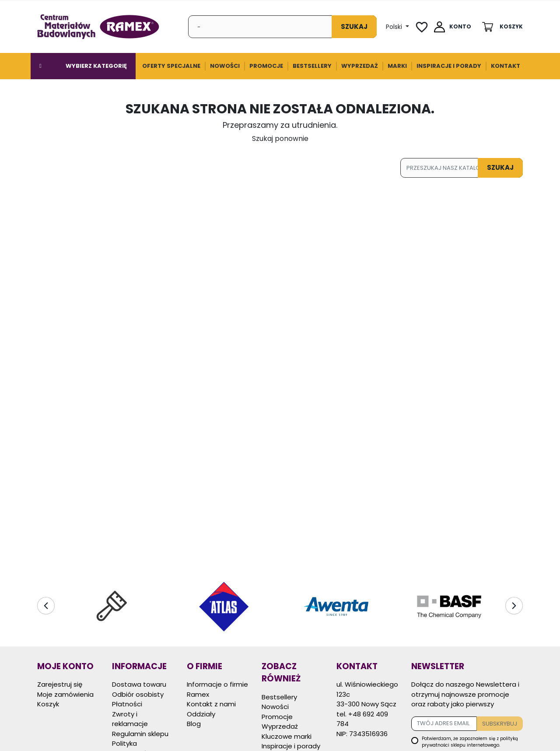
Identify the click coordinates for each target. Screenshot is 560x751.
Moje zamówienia (65, 694)
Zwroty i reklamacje (130, 719)
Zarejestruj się (60, 684)
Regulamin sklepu (140, 734)
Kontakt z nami (211, 704)
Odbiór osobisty (138, 694)
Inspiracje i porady (291, 746)
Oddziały (201, 714)
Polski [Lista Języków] (395, 27)
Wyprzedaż (280, 726)
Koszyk (48, 704)
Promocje (277, 717)
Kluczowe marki (287, 736)
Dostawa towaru (139, 684)
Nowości (275, 707)
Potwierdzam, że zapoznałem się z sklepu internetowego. (470, 742)
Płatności (127, 704)
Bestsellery (279, 697)
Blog (194, 724)
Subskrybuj (500, 724)
